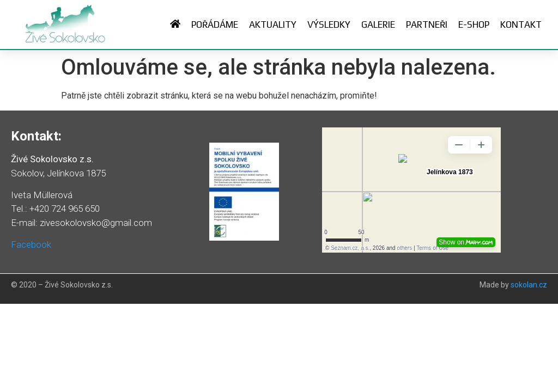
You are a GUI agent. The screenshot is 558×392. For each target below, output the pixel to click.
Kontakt (521, 24)
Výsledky (329, 24)
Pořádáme (215, 24)
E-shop (474, 24)
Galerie (378, 24)
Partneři (427, 24)
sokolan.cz (529, 285)
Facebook (31, 244)
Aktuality (273, 24)
